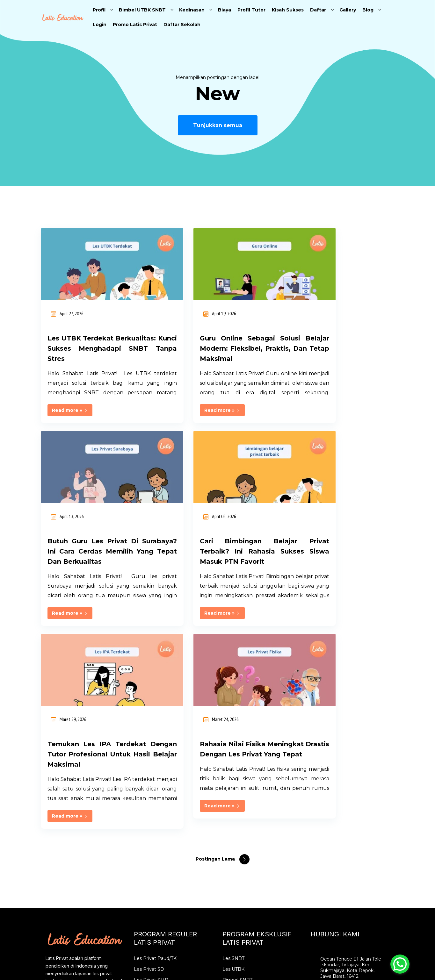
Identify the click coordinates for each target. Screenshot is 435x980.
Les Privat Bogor (153, 841)
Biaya (225, 10)
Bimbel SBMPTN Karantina (252, 862)
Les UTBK (233, 787)
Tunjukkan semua (218, 125)
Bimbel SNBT (237, 798)
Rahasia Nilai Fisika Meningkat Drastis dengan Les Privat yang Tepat (339, 562)
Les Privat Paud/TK (155, 776)
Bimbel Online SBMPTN (249, 852)
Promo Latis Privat (135, 25)
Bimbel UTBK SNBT (142, 10)
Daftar (318, 10)
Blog (368, 10)
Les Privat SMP (151, 798)
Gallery (348, 10)
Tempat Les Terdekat (157, 884)
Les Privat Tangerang (158, 862)
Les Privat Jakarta (154, 830)
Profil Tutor (251, 10)
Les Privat (145, 819)
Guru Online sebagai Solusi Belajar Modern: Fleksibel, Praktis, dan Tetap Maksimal (218, 348)
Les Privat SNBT (241, 830)
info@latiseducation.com (348, 832)
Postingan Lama (216, 676)
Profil (99, 10)
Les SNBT (233, 776)
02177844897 (336, 810)
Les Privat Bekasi (153, 852)
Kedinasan (192, 10)
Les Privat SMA (151, 808)
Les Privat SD (149, 787)
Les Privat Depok (153, 873)
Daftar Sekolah (182, 25)
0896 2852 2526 (338, 821)
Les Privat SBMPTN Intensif (254, 873)
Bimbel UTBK (237, 808)
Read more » (70, 420)
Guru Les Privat (151, 895)
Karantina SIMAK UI (244, 841)
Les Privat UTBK (241, 819)
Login (100, 25)
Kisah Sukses (288, 10)
